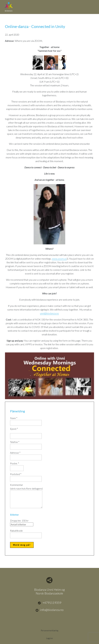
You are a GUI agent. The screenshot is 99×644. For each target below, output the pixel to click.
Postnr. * (15, 463)
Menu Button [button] (91, 5)
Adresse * (15, 453)
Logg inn (49, 638)
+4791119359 (49, 603)
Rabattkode (16, 531)
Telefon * (15, 442)
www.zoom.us (59, 259)
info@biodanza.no (49, 610)
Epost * (14, 429)
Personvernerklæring (50, 630)
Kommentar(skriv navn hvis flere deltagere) (26, 487)
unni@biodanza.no (49, 313)
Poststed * (16, 474)
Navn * (14, 418)
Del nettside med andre (49, 580)
